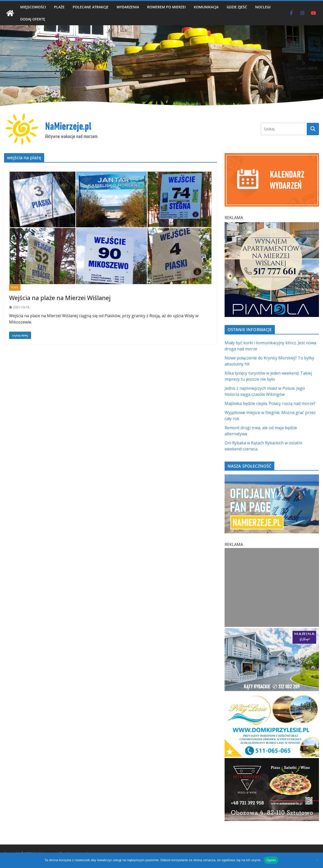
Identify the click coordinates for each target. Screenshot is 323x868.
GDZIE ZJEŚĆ (237, 7)
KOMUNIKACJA (206, 7)
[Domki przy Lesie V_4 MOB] (272, 697)
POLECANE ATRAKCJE (91, 7)
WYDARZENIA (128, 7)
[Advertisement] (272, 587)
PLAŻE (59, 7)
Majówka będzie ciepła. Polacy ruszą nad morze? (270, 403)
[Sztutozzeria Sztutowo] (272, 761)
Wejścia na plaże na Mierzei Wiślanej (60, 298)
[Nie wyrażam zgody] (317, 860)
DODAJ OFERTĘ (33, 19)
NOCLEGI (263, 7)
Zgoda (271, 860)
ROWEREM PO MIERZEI (166, 7)
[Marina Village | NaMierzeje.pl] (272, 631)
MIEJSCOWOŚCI (33, 7)
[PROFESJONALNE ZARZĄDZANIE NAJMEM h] (272, 225)
